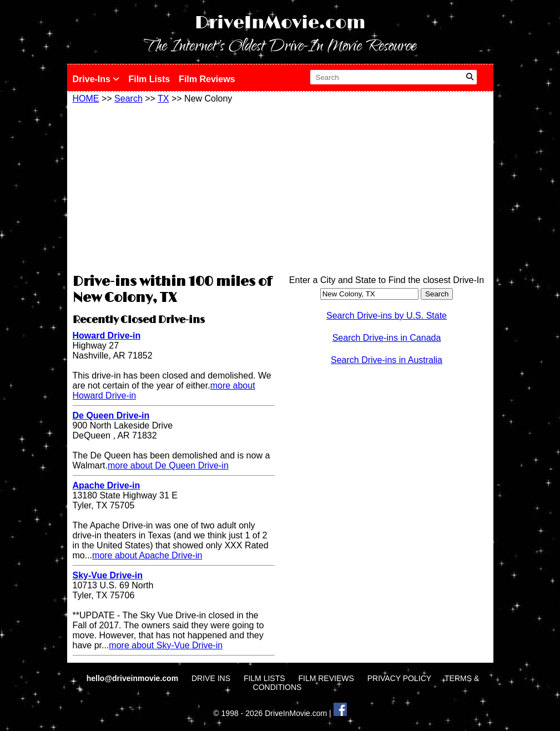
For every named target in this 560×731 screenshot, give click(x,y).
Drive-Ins (96, 79)
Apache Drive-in (107, 485)
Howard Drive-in (107, 336)
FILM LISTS (264, 678)
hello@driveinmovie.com (133, 678)
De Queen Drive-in (111, 415)
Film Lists (149, 79)
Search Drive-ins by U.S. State (387, 316)
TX (163, 99)
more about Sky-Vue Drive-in (166, 645)
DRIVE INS (211, 678)
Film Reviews (207, 79)
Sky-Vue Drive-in (108, 575)
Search (128, 99)
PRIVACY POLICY (399, 678)
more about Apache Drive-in (147, 555)
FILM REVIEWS (326, 678)
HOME (86, 99)
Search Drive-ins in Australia (387, 360)
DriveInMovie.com (280, 23)
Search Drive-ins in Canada (387, 338)
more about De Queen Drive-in (168, 465)
